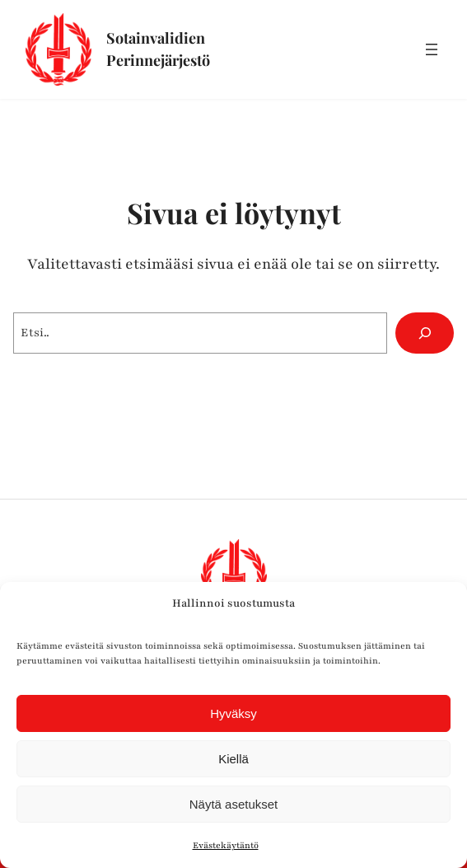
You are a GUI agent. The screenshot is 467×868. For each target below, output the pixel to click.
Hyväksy (233, 713)
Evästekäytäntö (226, 845)
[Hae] (425, 333)
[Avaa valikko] (432, 49)
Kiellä (233, 759)
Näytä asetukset (234, 804)
